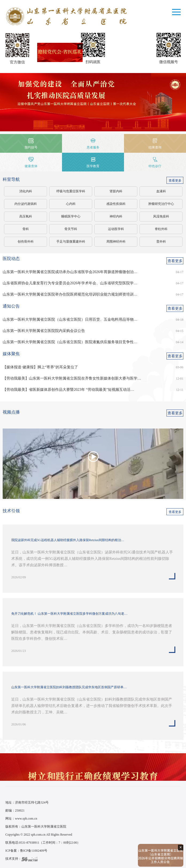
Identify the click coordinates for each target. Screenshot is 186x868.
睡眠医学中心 (71, 216)
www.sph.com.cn (26, 819)
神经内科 (116, 216)
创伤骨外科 (26, 242)
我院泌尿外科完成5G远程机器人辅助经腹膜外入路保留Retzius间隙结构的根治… (68, 540)
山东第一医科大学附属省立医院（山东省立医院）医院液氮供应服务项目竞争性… (70, 342)
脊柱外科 (161, 229)
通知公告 (11, 306)
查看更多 (175, 181)
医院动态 (11, 259)
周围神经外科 (116, 242)
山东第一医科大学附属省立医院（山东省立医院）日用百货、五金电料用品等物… (70, 320)
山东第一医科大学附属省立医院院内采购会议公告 (44, 331)
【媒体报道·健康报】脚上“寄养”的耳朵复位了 (40, 367)
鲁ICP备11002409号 (34, 851)
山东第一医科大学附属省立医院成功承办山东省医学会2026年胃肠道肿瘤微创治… (70, 272)
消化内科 (26, 191)
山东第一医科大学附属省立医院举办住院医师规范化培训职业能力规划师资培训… (70, 294)
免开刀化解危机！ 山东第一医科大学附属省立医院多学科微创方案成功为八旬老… (69, 614)
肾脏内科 (116, 191)
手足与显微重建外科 (71, 242)
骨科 (26, 229)
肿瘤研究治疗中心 (161, 204)
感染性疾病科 (116, 204)
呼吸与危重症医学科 (71, 191)
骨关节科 (71, 229)
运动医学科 (116, 229)
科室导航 (11, 179)
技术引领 (11, 511)
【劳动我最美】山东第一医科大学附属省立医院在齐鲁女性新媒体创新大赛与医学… (72, 378)
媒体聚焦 (11, 354)
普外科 (161, 242)
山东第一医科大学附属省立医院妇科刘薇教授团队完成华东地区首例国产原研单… (69, 687)
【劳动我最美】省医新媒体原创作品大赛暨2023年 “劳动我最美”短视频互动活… (68, 390)
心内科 (71, 204)
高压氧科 (26, 216)
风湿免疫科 (161, 216)
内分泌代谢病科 (26, 204)
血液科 (161, 191)
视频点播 (11, 412)
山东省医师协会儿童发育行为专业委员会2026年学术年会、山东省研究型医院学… (70, 283)
